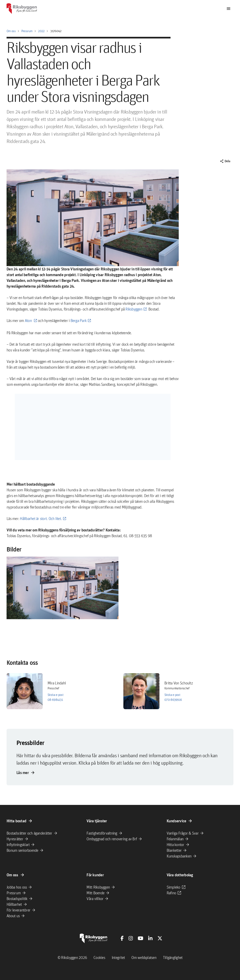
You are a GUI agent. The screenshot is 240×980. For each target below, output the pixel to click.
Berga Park (79, 321)
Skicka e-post (55, 695)
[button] (63, 588)
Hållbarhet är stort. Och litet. (41, 519)
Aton (29, 321)
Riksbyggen (134, 309)
